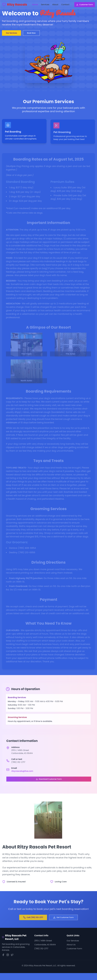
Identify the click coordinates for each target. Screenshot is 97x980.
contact (65, 5)
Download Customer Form (49, 779)
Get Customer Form (63, 918)
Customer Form (85, 5)
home (35, 5)
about (55, 5)
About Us (71, 945)
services (45, 5)
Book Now (31, 33)
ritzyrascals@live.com (23, 771)
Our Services (11, 33)
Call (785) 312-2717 (33, 918)
